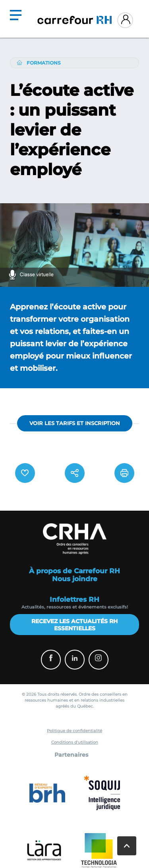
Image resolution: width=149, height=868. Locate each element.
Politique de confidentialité (74, 731)
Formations (44, 63)
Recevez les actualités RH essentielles (74, 625)
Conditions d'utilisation (75, 742)
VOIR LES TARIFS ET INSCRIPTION (75, 423)
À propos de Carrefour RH (74, 571)
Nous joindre (75, 579)
